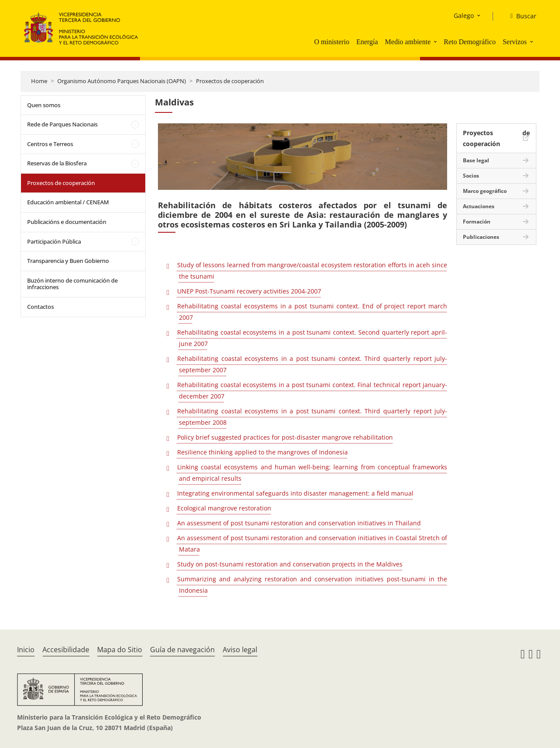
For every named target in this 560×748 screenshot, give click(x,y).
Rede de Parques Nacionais (62, 124)
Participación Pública (54, 241)
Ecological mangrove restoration (224, 508)
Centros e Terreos (50, 144)
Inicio (26, 650)
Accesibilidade (66, 650)
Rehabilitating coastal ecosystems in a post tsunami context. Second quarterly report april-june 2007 (312, 338)
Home (39, 81)
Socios (471, 176)
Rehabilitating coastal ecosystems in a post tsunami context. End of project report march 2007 (312, 312)
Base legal (476, 160)
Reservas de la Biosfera (57, 163)
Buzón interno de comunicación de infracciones (72, 284)
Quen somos (44, 105)
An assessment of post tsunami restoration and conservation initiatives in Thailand (299, 523)
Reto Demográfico (470, 42)
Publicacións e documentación (67, 222)
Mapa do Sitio (120, 650)
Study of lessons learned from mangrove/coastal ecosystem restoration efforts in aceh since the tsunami (312, 271)
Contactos (40, 307)
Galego (464, 16)
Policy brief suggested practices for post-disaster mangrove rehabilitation (285, 437)
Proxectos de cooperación (230, 81)
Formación (477, 222)
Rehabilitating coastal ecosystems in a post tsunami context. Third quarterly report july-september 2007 (312, 364)
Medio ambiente (408, 42)
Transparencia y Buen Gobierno (68, 261)
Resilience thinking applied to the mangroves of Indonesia (262, 452)
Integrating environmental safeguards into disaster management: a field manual (295, 493)
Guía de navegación (182, 650)
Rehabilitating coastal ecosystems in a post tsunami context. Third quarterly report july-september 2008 (312, 417)
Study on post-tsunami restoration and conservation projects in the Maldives (290, 564)
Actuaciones (479, 206)
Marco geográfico (485, 191)
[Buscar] (520, 16)
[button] (436, 42)
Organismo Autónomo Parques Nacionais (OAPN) (122, 81)
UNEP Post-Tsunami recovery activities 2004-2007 (249, 291)
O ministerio (332, 42)
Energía (367, 42)
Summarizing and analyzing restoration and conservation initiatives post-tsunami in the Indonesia (312, 585)
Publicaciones (481, 237)
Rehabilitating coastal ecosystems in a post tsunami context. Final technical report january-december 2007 (312, 390)
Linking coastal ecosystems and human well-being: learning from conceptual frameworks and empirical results (312, 473)
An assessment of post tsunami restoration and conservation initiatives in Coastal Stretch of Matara (312, 544)
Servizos (515, 42)
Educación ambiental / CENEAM (68, 202)
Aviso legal (240, 650)
